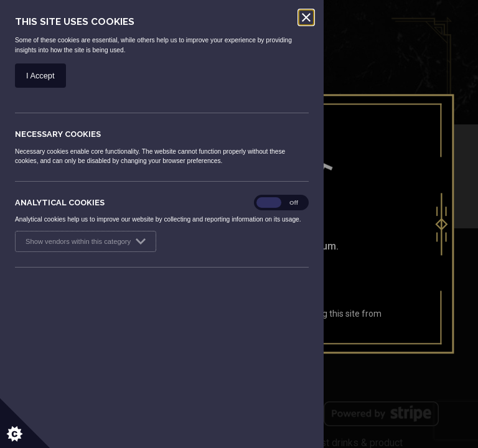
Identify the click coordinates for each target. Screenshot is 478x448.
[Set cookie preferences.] (25, 423)
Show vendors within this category (86, 241)
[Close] (306, 17)
